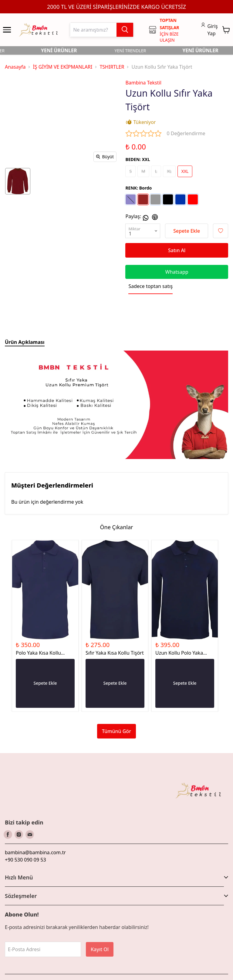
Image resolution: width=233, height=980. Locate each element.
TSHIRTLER (112, 67)
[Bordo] (143, 199)
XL (169, 171)
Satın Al (177, 250)
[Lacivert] (131, 199)
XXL (185, 171)
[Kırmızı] (193, 199)
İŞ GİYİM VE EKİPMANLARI (62, 67)
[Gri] (155, 199)
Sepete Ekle (187, 231)
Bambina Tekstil (143, 83)
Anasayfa (15, 67)
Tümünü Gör (116, 731)
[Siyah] (168, 199)
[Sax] (180, 199)
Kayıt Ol (100, 949)
